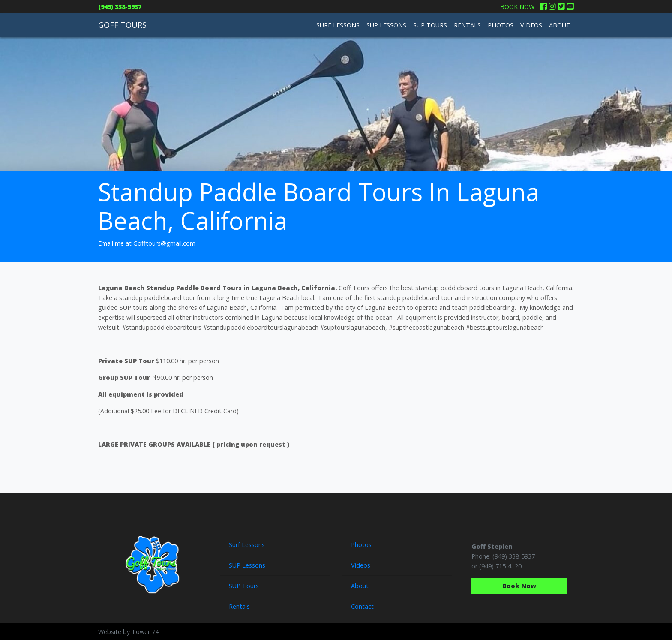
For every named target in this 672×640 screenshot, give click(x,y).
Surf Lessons (247, 545)
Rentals (239, 606)
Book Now (519, 586)
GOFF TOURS (122, 25)
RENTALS (467, 25)
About (360, 586)
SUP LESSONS (386, 25)
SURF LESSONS (338, 25)
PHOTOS (501, 25)
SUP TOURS (430, 25)
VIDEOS (531, 25)
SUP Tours (244, 586)
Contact (362, 606)
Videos (361, 565)
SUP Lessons (247, 565)
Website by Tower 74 (128, 632)
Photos (361, 545)
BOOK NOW (517, 7)
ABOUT (560, 25)
